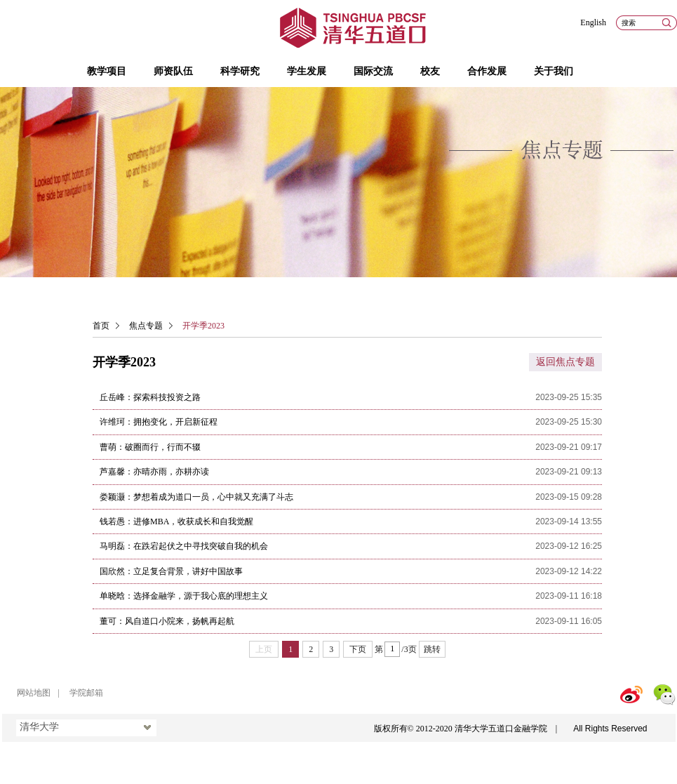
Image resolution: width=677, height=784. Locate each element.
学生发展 (307, 71)
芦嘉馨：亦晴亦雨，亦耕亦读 (154, 472)
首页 (101, 326)
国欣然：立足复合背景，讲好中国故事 (171, 571)
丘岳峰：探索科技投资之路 (150, 397)
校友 (430, 71)
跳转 (432, 649)
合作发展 (487, 71)
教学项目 (107, 71)
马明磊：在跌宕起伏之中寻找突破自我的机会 (184, 546)
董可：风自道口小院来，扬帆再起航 (167, 621)
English (593, 22)
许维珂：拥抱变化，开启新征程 (159, 422)
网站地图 (34, 693)
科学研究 (240, 71)
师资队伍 (173, 71)
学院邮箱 (86, 693)
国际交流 (373, 71)
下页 (358, 649)
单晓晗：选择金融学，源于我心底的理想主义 (184, 596)
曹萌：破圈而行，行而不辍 (150, 447)
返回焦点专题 (565, 362)
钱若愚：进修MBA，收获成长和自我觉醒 (176, 521)
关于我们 (554, 71)
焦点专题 (146, 326)
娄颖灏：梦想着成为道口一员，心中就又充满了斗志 (196, 497)
